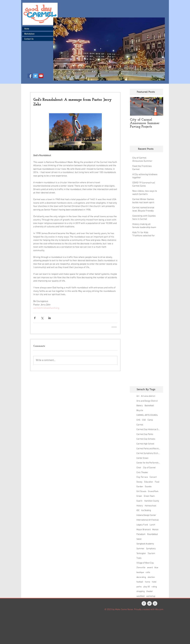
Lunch (152, 525)
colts (148, 572)
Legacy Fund (142, 525)
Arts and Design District (147, 401)
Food (157, 482)
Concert (153, 477)
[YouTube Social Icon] (41, 76)
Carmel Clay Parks (145, 434)
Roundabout (152, 534)
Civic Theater (142, 472)
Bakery (140, 406)
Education (149, 482)
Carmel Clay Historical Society (148, 430)
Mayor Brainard (143, 530)
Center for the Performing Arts (148, 463)
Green (139, 496)
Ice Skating (146, 510)
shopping (141, 591)
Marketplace (29, 34)
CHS (138, 420)
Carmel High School (145, 444)
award (150, 568)
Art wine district (148, 396)
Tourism (151, 553)
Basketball (149, 406)
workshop (151, 596)
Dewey (139, 482)
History (140, 506)
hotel (154, 582)
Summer (140, 549)
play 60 (147, 587)
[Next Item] (158, 106)
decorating (141, 577)
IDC (138, 510)
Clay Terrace (142, 477)
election (151, 577)
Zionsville (141, 568)
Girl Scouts (141, 491)
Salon (139, 539)
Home (27, 29)
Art (138, 396)
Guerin (139, 501)
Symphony (151, 549)
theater (150, 591)
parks (139, 587)
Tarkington (141, 553)
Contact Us (29, 39)
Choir (139, 468)
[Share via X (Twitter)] (42, 318)
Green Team (149, 496)
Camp (150, 420)
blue (156, 568)
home (147, 582)
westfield (140, 596)
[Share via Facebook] (35, 318)
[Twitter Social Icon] (35, 76)
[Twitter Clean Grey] (149, 603)
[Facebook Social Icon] (30, 76)
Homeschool (150, 506)
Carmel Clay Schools (146, 439)
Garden (140, 487)
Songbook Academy (145, 544)
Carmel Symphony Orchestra (148, 453)
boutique (140, 572)
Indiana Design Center (146, 515)
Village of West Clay (145, 563)
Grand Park (153, 491)
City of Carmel (149, 468)
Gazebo (148, 487)
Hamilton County (152, 501)
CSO (144, 420)
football (140, 582)
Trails (139, 558)
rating (154, 587)
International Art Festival (148, 520)
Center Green (142, 458)
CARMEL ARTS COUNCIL (147, 415)
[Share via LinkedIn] (50, 318)
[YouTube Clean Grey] (155, 603)
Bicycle (140, 411)
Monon (155, 530)
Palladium (141, 534)
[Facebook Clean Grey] (144, 603)
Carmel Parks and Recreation (148, 449)
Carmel (140, 425)
